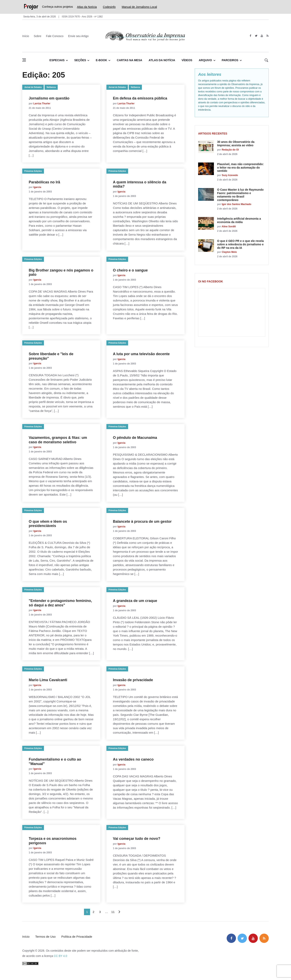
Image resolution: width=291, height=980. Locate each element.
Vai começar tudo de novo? (137, 839)
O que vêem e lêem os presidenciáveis (48, 524)
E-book (101, 60)
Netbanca (51, 87)
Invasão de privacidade (133, 680)
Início (26, 36)
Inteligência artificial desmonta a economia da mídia (239, 220)
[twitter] (256, 36)
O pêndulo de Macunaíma (135, 438)
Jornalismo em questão (49, 98)
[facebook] (250, 36)
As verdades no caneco (133, 759)
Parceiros (230, 60)
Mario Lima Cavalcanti (48, 680)
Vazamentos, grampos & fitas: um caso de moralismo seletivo (58, 440)
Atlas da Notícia (87, 7)
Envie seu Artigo (78, 36)
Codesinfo (109, 7)
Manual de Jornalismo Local (139, 7)
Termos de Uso (45, 937)
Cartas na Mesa (129, 60)
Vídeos (187, 60)
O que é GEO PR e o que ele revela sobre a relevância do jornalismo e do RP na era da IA (240, 244)
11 (113, 912)
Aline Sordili (229, 227)
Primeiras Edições (33, 171)
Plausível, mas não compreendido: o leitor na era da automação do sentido (240, 168)
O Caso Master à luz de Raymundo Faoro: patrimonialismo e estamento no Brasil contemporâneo (240, 195)
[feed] (267, 36)
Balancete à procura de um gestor (142, 522)
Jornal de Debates (33, 87)
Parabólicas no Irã (44, 182)
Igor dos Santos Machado (237, 204)
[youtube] (262, 36)
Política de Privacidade (77, 937)
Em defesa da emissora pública (140, 98)
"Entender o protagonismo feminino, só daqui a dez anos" (60, 603)
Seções (80, 60)
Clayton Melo (229, 252)
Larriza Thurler (42, 104)
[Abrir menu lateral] (24, 60)
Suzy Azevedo (230, 175)
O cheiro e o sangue (130, 270)
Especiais (57, 60)
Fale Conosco (55, 36)
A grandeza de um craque (135, 601)
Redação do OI (230, 150)
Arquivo (205, 60)
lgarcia (37, 187)
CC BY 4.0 (61, 956)
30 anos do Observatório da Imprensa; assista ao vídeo (236, 144)
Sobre (38, 36)
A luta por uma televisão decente (141, 354)
